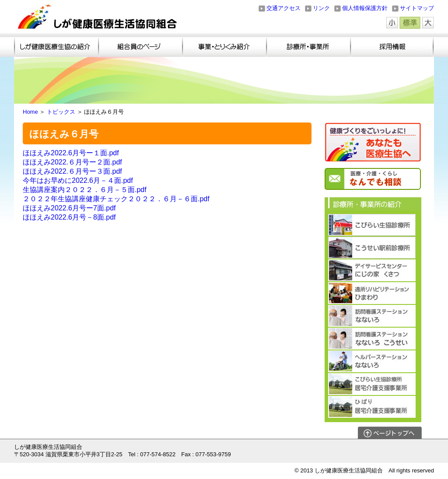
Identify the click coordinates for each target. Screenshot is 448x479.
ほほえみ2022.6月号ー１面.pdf (71, 153)
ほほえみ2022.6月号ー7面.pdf (69, 208)
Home (30, 112)
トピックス (61, 112)
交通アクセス (283, 8)
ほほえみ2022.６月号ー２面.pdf (72, 162)
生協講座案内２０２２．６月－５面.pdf (85, 190)
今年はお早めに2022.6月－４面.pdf (78, 180)
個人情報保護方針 (365, 8)
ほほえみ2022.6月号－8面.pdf (69, 217)
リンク (321, 8)
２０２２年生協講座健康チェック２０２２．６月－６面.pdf (116, 199)
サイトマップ (417, 8)
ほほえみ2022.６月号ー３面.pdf (72, 171)
